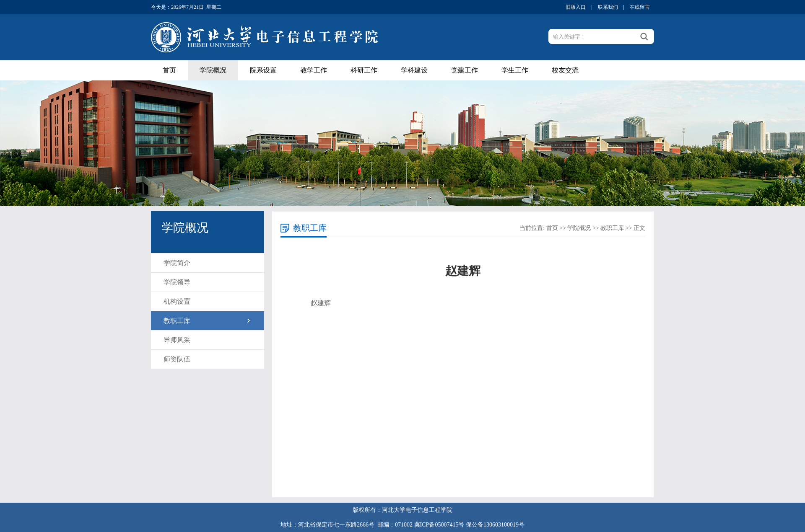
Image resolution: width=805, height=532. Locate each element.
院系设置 (263, 70)
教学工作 (314, 70)
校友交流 (565, 70)
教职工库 (177, 321)
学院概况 (213, 70)
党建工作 (465, 70)
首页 (169, 70)
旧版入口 (576, 7)
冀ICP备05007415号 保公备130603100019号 (469, 525)
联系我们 (608, 7)
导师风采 (177, 340)
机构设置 (177, 301)
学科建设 (414, 70)
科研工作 (364, 70)
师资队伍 (177, 359)
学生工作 (515, 70)
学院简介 (177, 263)
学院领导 (177, 282)
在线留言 (640, 7)
